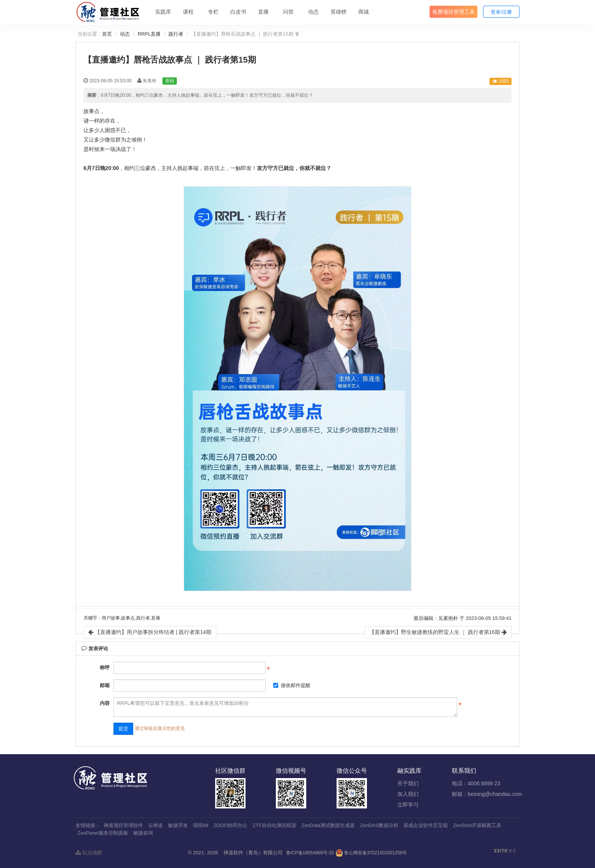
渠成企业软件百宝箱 (426, 825)
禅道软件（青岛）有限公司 (253, 853)
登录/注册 (501, 12)
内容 (105, 703)
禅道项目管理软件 (123, 825)
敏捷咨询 (143, 833)
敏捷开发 (178, 825)
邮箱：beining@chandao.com (487, 794)
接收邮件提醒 (292, 685)
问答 (288, 12)
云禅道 (155, 825)
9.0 (505, 851)
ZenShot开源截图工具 (477, 825)
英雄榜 (338, 12)
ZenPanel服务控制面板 (103, 833)
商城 (364, 12)
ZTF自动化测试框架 (275, 825)
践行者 (176, 34)
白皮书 (238, 12)
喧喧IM (201, 825)
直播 (263, 12)
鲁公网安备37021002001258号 (371, 853)
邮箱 (105, 685)
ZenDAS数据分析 (379, 825)
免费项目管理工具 (453, 12)
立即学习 (408, 805)
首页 (107, 34)
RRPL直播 (149, 34)
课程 (188, 12)
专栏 (213, 12)
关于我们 (408, 783)
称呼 (105, 668)
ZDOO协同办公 (231, 825)
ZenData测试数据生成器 (328, 825)
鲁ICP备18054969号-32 (310, 853)
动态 (313, 12)
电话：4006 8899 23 (476, 783)
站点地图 (89, 853)
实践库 (163, 12)
